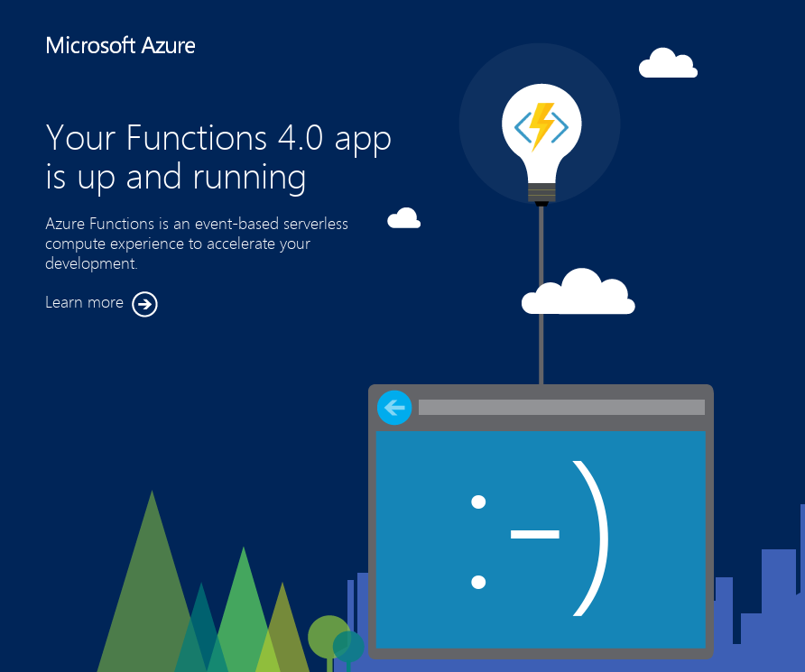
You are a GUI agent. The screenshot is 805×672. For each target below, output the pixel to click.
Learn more (102, 304)
